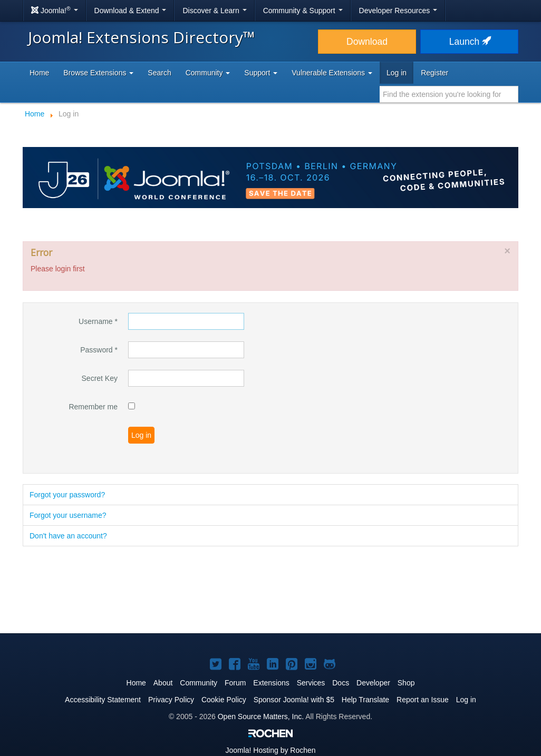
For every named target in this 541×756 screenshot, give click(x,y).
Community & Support (303, 11)
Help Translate (365, 700)
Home (39, 73)
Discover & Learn (214, 11)
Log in (397, 73)
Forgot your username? (68, 515)
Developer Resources (398, 11)
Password (99, 350)
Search (159, 73)
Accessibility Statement (103, 700)
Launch (469, 42)
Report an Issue (423, 700)
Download (367, 42)
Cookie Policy (224, 700)
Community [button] (208, 73)
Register (434, 73)
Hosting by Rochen (270, 750)
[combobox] (449, 94)
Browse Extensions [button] (98, 73)
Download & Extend (131, 11)
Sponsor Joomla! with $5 (294, 700)
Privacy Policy (171, 700)
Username (98, 321)
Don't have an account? (68, 536)
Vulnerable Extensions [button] (332, 73)
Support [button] (261, 73)
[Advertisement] (270, 591)
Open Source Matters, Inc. (261, 716)
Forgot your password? (67, 495)
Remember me (93, 407)
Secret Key (100, 378)
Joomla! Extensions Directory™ (142, 37)
